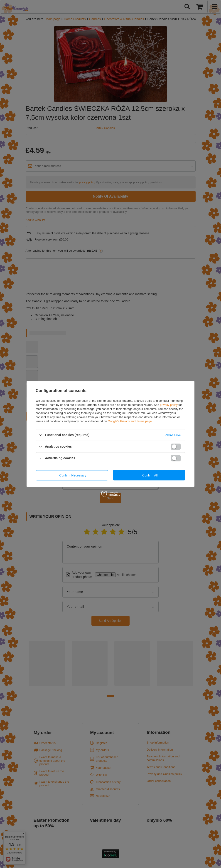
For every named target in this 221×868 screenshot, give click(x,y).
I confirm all (149, 475)
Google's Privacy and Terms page (130, 421)
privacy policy (169, 405)
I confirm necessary (72, 475)
